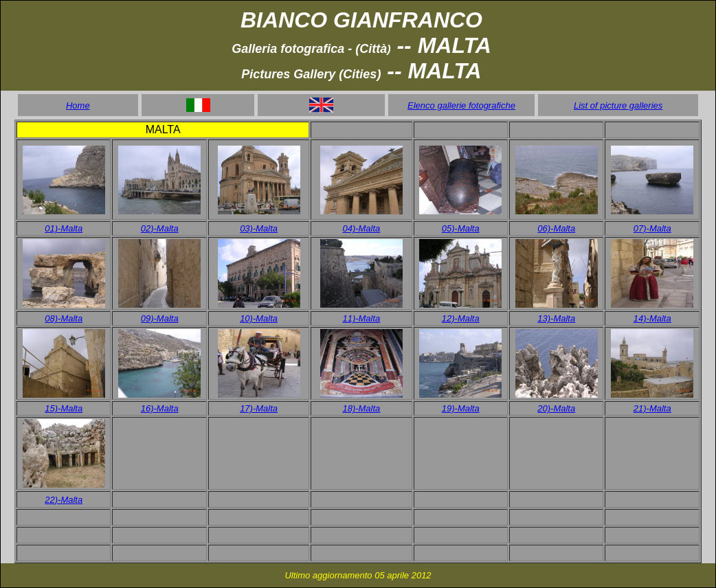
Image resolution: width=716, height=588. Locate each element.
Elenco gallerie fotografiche (461, 105)
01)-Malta (64, 228)
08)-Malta (64, 318)
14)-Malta (652, 318)
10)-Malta (259, 318)
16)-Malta (160, 408)
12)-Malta (461, 318)
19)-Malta (461, 408)
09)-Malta (160, 318)
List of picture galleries (618, 105)
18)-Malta (361, 408)
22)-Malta (64, 500)
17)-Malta (259, 408)
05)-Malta (461, 228)
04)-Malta (361, 228)
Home (78, 105)
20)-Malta (556, 408)
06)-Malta (556, 228)
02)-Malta (160, 228)
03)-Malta (259, 228)
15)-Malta (64, 408)
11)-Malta (361, 318)
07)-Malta (652, 228)
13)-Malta (556, 318)
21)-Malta (652, 408)
